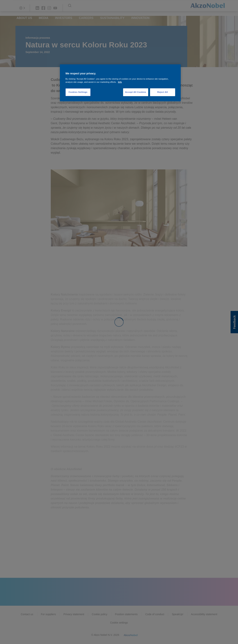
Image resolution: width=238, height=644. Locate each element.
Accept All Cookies (136, 92)
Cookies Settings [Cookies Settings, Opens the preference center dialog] (78, 92)
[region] (120, 83)
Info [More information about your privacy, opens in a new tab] (120, 82)
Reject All (163, 92)
